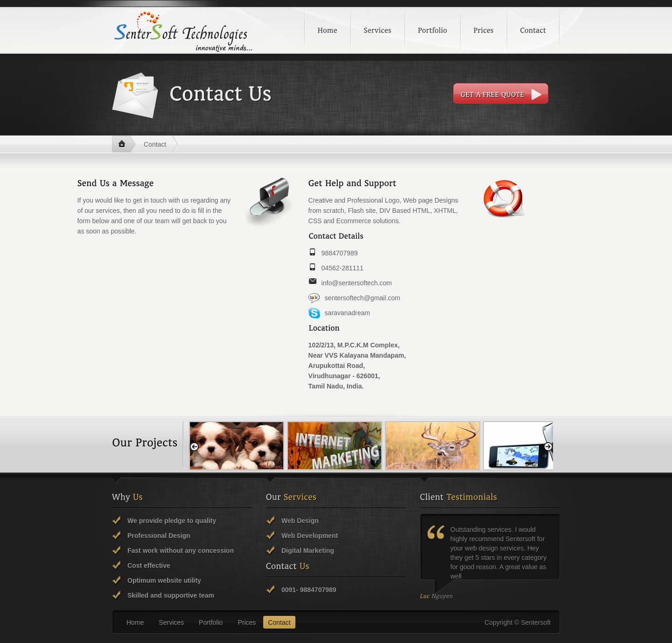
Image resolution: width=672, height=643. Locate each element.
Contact (155, 144)
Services (171, 622)
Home (124, 144)
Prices (247, 622)
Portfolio (211, 622)
